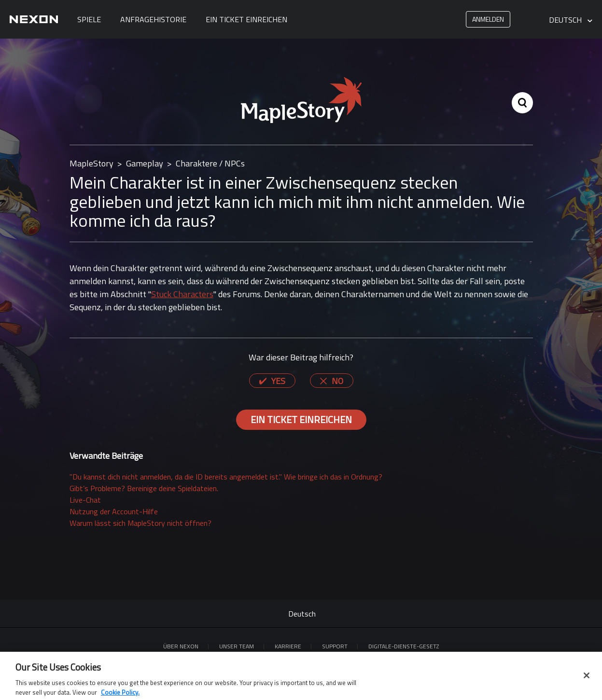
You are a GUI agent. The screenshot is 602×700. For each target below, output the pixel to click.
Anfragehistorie (153, 19)
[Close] (587, 678)
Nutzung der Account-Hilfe (114, 511)
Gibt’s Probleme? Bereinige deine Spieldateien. (144, 488)
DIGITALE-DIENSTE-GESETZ (404, 646)
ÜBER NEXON (181, 646)
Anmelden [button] (488, 19)
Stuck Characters (182, 294)
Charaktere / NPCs (210, 163)
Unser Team (237, 646)
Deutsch (566, 20)
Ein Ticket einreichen (246, 19)
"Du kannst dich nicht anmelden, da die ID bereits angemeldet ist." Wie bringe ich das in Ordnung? (226, 477)
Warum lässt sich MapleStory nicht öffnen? (140, 523)
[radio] (272, 381)
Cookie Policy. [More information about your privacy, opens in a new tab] (120, 695)
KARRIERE (288, 646)
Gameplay (145, 163)
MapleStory (91, 163)
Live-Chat (85, 500)
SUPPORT (335, 646)
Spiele (89, 19)
